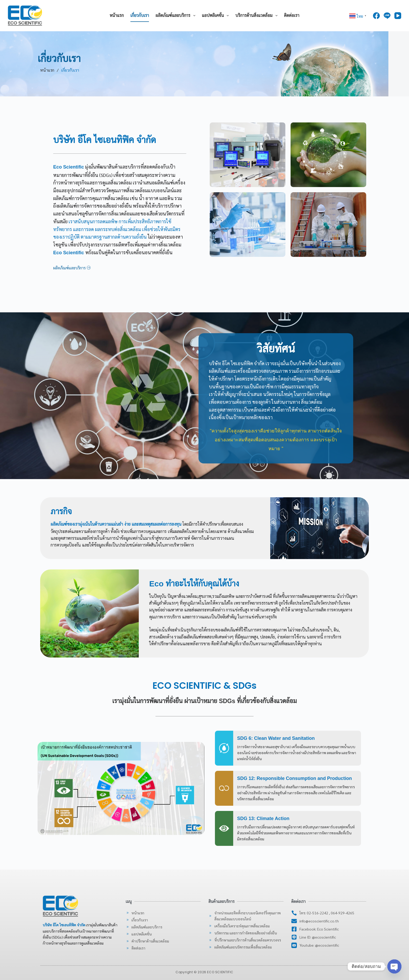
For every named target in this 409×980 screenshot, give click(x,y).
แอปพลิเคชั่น (216, 16)
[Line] (387, 16)
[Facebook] (376, 16)
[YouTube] (398, 16)
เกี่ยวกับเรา (140, 15)
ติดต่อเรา (292, 15)
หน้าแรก (117, 15)
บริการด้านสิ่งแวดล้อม (257, 16)
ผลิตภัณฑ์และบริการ (176, 16)
